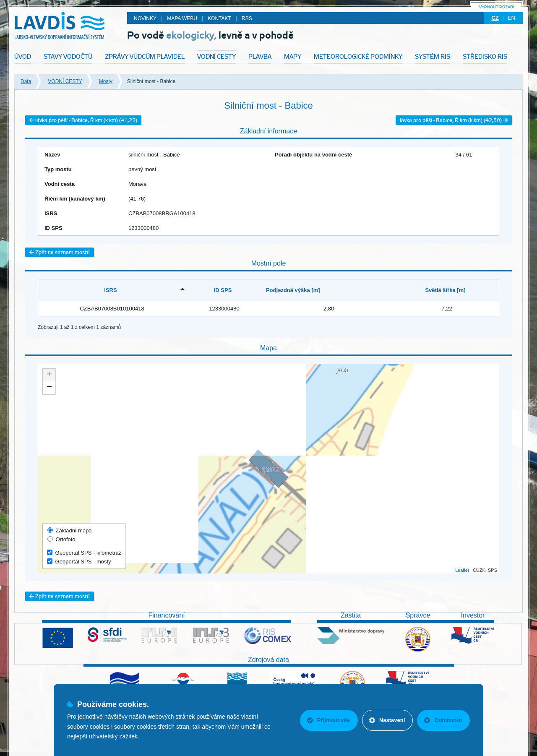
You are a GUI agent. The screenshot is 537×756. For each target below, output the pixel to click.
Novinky (145, 18)
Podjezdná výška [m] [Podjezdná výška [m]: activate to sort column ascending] (293, 290)
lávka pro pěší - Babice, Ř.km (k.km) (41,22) (83, 120)
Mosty (106, 81)
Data (26, 81)
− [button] (49, 388)
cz (495, 18)
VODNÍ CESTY (65, 81)
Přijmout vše (328, 720)
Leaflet (462, 570)
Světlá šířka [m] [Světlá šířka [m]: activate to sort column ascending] (445, 290)
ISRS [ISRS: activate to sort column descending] (110, 290)
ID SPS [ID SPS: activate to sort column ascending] (223, 290)
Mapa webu (182, 18)
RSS (247, 18)
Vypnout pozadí (497, 7)
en (511, 18)
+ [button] (49, 375)
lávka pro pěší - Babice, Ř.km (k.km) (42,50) (454, 120)
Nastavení (387, 720)
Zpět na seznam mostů (60, 252)
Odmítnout (443, 720)
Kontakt (219, 18)
